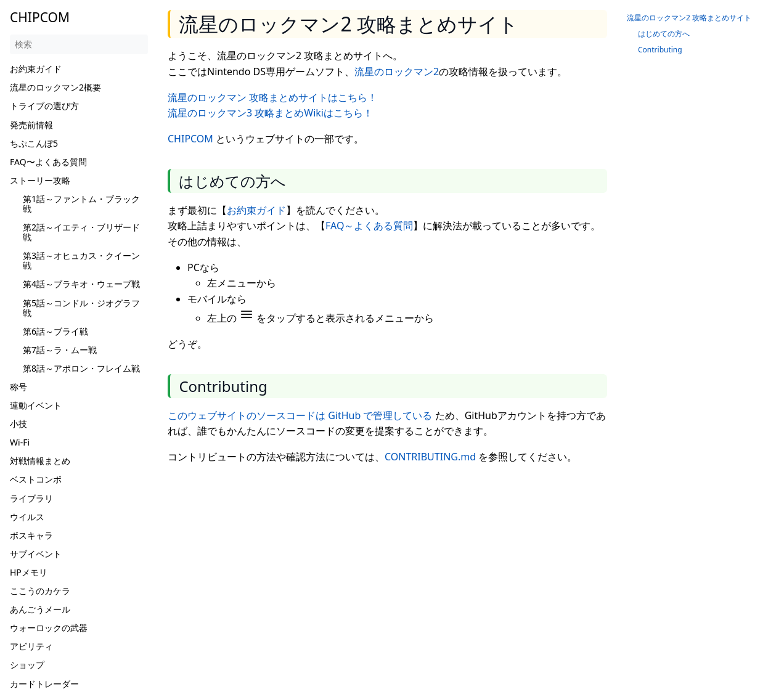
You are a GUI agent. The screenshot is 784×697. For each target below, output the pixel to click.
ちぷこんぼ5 (34, 143)
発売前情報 (31, 125)
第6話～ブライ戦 (55, 331)
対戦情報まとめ (40, 461)
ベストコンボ (36, 479)
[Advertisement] (392, 561)
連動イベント (36, 405)
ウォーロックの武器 (49, 628)
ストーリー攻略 (40, 180)
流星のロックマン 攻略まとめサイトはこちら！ (272, 97)
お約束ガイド (36, 69)
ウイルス (27, 517)
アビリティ (31, 646)
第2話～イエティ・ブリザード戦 (81, 232)
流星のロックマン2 (397, 71)
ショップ (27, 665)
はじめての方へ (664, 34)
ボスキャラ (31, 535)
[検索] (79, 44)
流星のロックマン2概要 (55, 87)
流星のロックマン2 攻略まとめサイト (689, 18)
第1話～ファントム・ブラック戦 (81, 204)
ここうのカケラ (40, 591)
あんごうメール (40, 609)
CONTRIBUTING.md (430, 457)
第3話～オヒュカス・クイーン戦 (81, 260)
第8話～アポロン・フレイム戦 (81, 368)
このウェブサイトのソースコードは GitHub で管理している (300, 415)
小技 (18, 424)
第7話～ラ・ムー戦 (60, 350)
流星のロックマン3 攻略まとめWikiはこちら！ (270, 113)
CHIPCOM (190, 139)
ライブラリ (31, 498)
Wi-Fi (20, 442)
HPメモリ (29, 572)
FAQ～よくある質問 (369, 226)
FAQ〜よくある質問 (48, 162)
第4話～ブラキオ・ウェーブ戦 (81, 284)
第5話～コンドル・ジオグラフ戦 (81, 308)
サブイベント (36, 554)
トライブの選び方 (44, 106)
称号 (18, 387)
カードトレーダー (44, 684)
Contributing (660, 50)
